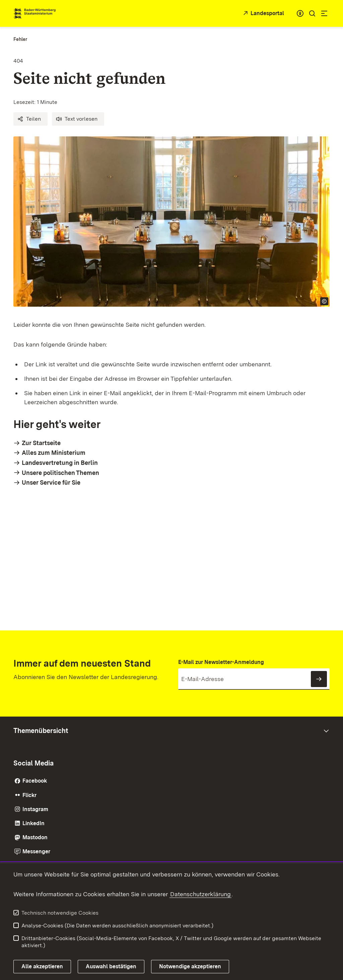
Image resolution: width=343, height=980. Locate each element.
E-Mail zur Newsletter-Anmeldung (221, 662)
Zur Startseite (41, 443)
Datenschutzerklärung (200, 894)
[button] (30, 119)
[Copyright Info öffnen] (324, 301)
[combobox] (300, 13)
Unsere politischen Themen (60, 473)
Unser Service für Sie (51, 482)
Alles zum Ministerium (54, 453)
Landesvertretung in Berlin (60, 463)
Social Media (33, 763)
